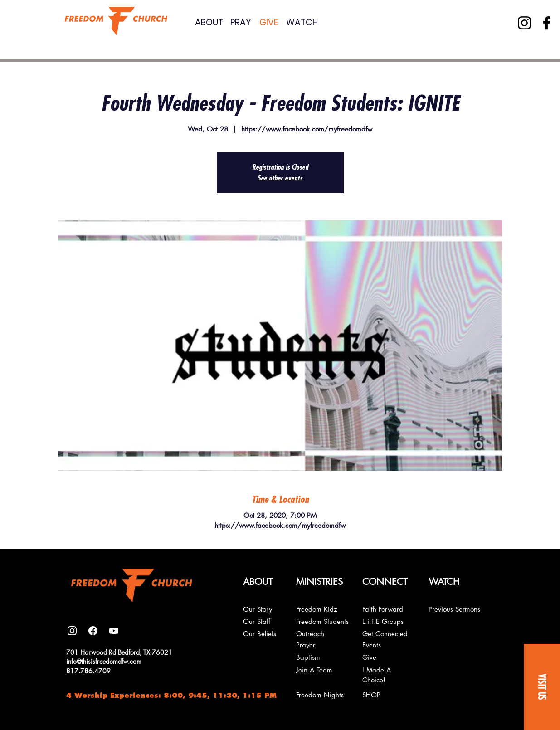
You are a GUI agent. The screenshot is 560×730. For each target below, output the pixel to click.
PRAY (241, 22)
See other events (280, 178)
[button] (542, 687)
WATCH (302, 22)
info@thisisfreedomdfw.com (104, 661)
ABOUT (209, 22)
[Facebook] (547, 23)
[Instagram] (524, 23)
